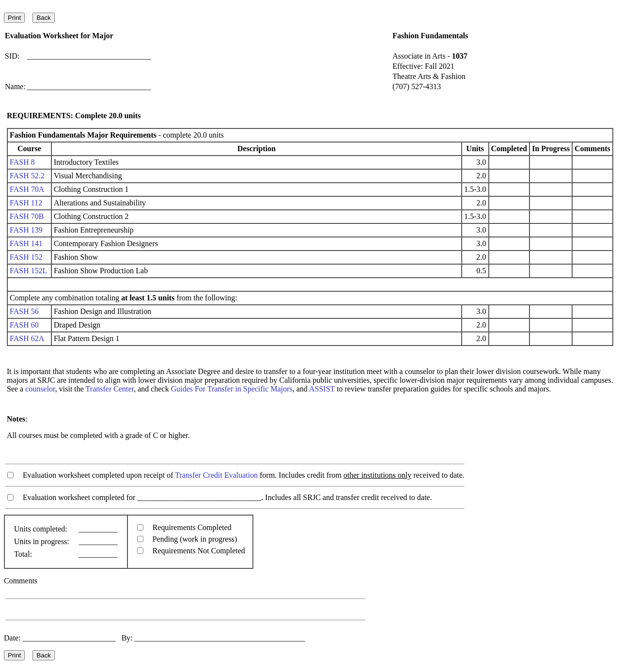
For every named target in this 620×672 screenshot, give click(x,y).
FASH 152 (26, 257)
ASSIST (322, 389)
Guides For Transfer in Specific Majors (232, 389)
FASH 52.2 (27, 176)
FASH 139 (26, 230)
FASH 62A (27, 338)
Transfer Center (110, 389)
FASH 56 (24, 311)
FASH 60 (24, 325)
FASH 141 (26, 243)
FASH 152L (28, 271)
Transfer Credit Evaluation (216, 475)
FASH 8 (22, 162)
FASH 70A (27, 189)
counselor (40, 389)
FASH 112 (26, 203)
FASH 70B (27, 216)
